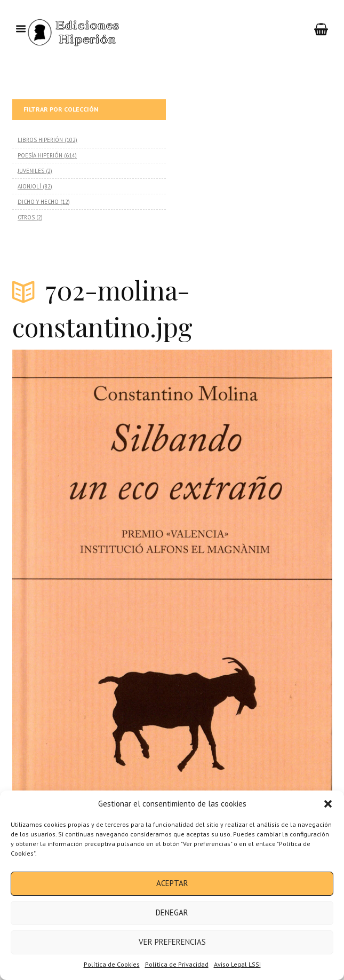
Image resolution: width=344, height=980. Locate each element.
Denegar (172, 912)
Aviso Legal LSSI (237, 964)
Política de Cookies (112, 964)
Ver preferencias (172, 942)
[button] (328, 804)
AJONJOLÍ (29, 186)
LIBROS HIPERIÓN (40, 140)
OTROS (26, 217)
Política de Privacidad (177, 964)
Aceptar (172, 883)
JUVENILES (31, 171)
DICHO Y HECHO (38, 202)
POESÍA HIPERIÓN (40, 155)
